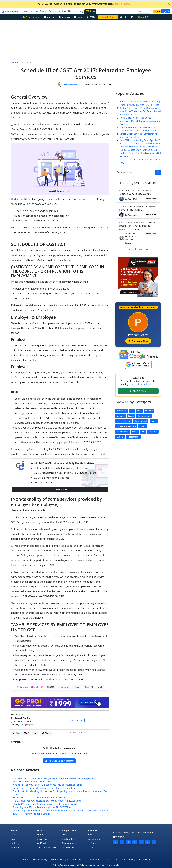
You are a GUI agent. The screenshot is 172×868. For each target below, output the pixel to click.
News (39, 830)
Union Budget (123, 432)
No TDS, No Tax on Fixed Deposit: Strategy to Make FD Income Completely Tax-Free (140, 121)
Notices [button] (62, 11)
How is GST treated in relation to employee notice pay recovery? (45, 804)
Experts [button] (53, 11)
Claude (76, 687)
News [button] (25, 11)
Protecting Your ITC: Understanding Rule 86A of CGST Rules (43, 807)
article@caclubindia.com (144, 384)
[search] (158, 172)
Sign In (166, 11)
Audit (139, 411)
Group (92, 843)
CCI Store (90, 11)
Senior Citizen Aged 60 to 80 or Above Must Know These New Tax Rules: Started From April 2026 (140, 111)
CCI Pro (91, 17)
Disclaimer (112, 859)
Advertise (77, 859)
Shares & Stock (141, 421)
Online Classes (138, 183)
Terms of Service (94, 859)
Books (78, 17)
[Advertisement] (86, 40)
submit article (138, 391)
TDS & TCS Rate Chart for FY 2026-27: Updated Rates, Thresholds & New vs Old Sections (140, 153)
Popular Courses (31, 17)
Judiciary (15, 843)
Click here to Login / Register (59, 761)
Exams (154, 421)
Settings (15, 847)
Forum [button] (43, 11)
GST (21, 725)
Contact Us (145, 859)
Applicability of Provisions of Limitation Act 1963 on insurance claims (47, 785)
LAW (143, 432)
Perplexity (64, 687)
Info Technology (124, 421)
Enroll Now (151, 199)
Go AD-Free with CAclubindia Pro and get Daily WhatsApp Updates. (84, 4)
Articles (15, 830)
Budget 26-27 (69, 830)
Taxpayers (153, 432)
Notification (42, 843)
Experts (40, 835)
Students (149, 411)
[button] (150, 11)
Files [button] (70, 11)
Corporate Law (144, 416)
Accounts (121, 416)
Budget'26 (144, 17)
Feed (64, 835)
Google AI (89, 687)
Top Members (69, 843)
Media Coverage (59, 859)
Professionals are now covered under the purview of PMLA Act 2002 (47, 801)
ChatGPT (51, 687)
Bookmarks (68, 839)
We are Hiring (40, 859)
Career (131, 416)
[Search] (143, 11)
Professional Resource (126, 426)
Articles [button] (34, 11)
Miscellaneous (133, 437)
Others (143, 426)
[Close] (169, 4)
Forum (14, 835)
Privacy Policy (128, 859)
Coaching (65, 17)
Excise (135, 432)
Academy (50, 17)
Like (16, 733)
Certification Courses (47, 847)
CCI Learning (94, 839)
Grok (100, 687)
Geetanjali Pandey (71, 84)
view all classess (139, 249)
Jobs (124, 17)
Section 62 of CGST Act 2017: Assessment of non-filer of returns (45, 788)
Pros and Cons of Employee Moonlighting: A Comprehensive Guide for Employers (54, 778)
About (25, 859)
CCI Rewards (68, 847)
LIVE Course (108, 17)
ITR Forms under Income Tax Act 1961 (32, 782)
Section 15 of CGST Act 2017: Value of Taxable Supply (40, 798)
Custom (120, 437)
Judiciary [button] (79, 11)
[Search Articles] (135, 172)
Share (108, 85)
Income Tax (122, 411)
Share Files (42, 839)
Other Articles (77, 720)
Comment (31, 733)
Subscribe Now (60, 490)
